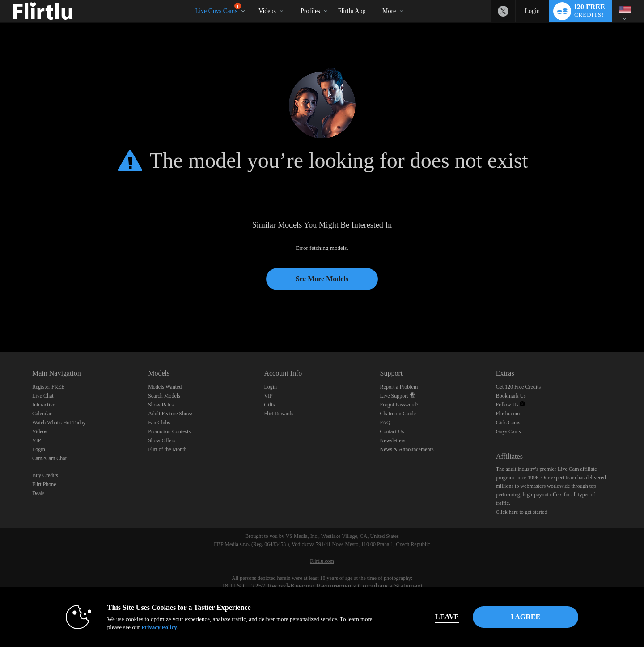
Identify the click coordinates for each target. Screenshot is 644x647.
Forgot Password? (399, 405)
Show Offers (162, 440)
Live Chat (43, 396)
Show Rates (161, 405)
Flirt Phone (44, 484)
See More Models (322, 279)
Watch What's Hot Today (59, 423)
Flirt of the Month (167, 449)
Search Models (164, 396)
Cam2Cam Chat (49, 458)
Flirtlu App (352, 11)
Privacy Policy (159, 627)
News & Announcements (407, 449)
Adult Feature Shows (171, 414)
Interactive (44, 405)
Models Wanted (165, 387)
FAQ (385, 423)
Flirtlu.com (508, 414)
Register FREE (48, 387)
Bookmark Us (511, 396)
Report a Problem (399, 387)
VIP (36, 440)
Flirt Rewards (279, 414)
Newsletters (393, 440)
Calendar (42, 414)
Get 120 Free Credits (518, 387)
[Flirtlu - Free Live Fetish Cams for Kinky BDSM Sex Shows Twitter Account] (503, 11)
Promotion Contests (169, 431)
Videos (267, 11)
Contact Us (392, 431)
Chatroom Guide (398, 414)
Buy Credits (45, 475)
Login (532, 11)
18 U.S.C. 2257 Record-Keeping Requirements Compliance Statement (322, 586)
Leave (447, 617)
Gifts (269, 405)
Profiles (310, 11)
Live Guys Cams (218, 8)
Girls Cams (508, 423)
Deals (38, 493)
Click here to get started (522, 512)
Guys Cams (508, 431)
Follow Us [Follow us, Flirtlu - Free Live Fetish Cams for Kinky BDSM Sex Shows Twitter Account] (511, 405)
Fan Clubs (159, 423)
